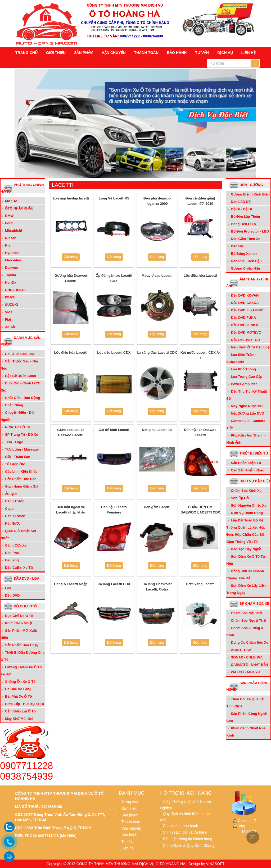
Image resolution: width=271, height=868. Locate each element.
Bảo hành (177, 53)
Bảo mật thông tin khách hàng (187, 839)
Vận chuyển (114, 53)
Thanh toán (146, 53)
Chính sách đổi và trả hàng (185, 832)
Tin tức (127, 842)
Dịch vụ (225, 53)
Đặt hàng (71, 257)
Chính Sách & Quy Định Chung (189, 846)
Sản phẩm (84, 53)
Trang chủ (26, 53)
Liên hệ (249, 53)
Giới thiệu (56, 53)
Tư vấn (202, 53)
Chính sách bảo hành (180, 826)
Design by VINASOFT (206, 864)
